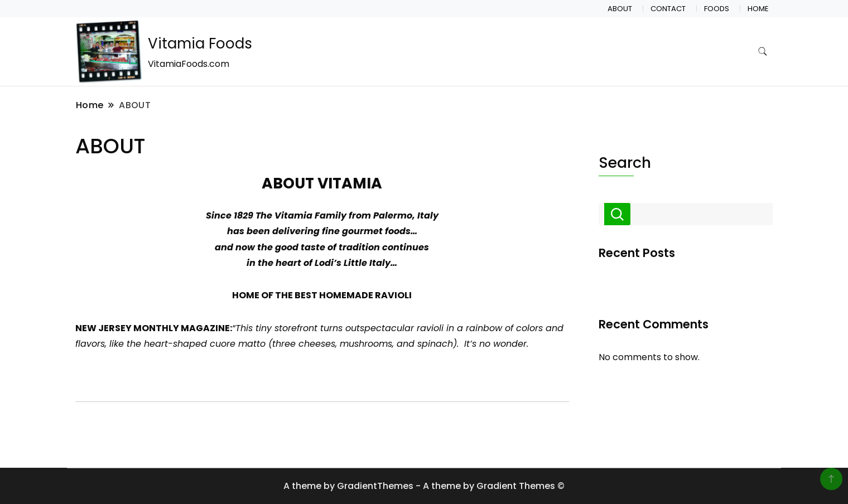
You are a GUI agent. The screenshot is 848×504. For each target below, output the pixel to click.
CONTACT (668, 9)
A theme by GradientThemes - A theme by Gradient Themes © (424, 486)
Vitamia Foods (200, 43)
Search (625, 163)
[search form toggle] (763, 52)
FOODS (717, 9)
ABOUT (620, 9)
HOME (758, 9)
